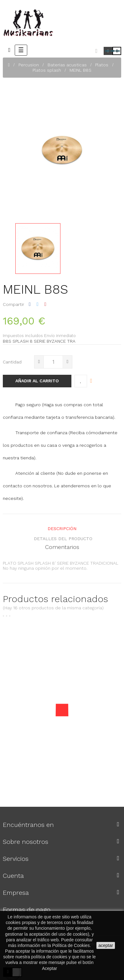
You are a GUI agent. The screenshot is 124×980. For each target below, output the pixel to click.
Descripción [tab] (62, 529)
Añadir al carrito (37, 381)
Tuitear (38, 304)
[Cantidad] (53, 362)
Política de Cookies (71, 945)
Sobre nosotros (26, 842)
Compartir (30, 304)
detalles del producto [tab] (63, 539)
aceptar (106, 945)
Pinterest (45, 304)
